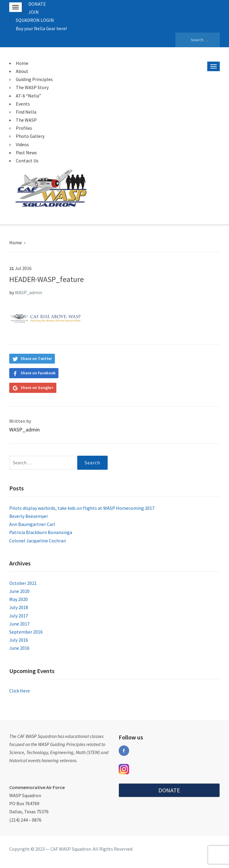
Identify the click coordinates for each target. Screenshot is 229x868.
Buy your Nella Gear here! (41, 28)
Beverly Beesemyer (29, 516)
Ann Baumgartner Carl (32, 524)
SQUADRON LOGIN (35, 20)
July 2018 (19, 607)
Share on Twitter (36, 359)
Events (23, 104)
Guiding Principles (34, 79)
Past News (26, 152)
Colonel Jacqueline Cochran (38, 541)
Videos (22, 144)
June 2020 (19, 591)
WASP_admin (28, 292)
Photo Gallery (30, 136)
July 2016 (19, 640)
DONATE (37, 4)
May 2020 (18, 599)
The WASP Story (32, 87)
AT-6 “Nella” (28, 96)
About (22, 71)
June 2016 (19, 648)
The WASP (26, 120)
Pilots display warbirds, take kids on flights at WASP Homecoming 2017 (82, 508)
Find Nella (26, 112)
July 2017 (19, 616)
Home (22, 63)
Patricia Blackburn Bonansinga (41, 532)
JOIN (34, 12)
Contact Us (27, 161)
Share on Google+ (37, 388)
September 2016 (26, 632)
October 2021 (23, 583)
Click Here (20, 691)
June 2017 (19, 624)
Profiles (24, 128)
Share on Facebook (38, 373)
